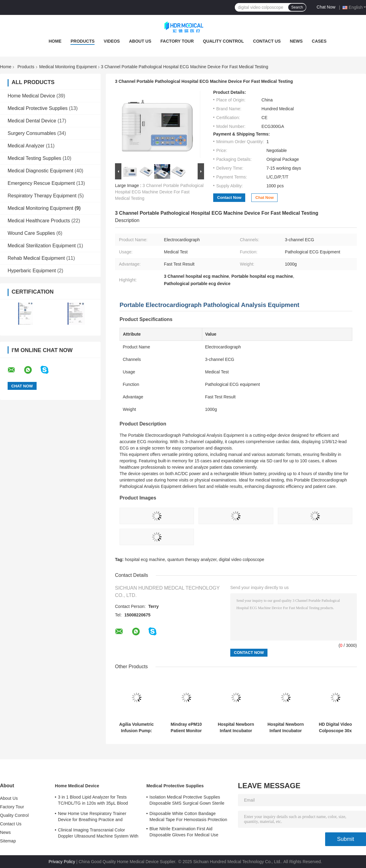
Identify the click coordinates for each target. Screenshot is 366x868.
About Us (140, 41)
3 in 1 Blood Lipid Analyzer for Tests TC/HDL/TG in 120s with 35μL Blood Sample (93, 801)
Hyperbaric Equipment (32, 271)
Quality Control (223, 41)
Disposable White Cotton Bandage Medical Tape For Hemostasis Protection (188, 817)
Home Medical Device (31, 96)
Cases (319, 41)
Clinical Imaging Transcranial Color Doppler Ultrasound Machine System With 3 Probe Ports (98, 834)
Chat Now (326, 7)
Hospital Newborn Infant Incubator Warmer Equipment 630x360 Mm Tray (236, 728)
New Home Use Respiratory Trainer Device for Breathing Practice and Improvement (92, 817)
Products (83, 41)
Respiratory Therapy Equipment (42, 196)
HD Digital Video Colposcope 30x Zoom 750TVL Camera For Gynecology (335, 728)
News (296, 41)
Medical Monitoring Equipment (68, 67)
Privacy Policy (62, 862)
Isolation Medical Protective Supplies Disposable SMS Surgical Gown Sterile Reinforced (187, 801)
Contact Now (229, 198)
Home (55, 41)
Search (297, 7)
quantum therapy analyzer (192, 559)
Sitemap (8, 841)
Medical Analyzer (26, 146)
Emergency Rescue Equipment (41, 183)
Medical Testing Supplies (34, 158)
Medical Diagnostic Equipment (40, 171)
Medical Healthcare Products (39, 221)
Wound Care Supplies (31, 233)
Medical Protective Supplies (38, 108)
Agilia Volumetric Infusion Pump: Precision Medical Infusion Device (136, 728)
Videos (112, 41)
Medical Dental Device (32, 121)
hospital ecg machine (145, 559)
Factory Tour (177, 41)
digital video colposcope (242, 559)
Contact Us (267, 41)
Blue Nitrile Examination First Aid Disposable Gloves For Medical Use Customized (184, 833)
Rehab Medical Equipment (36, 258)
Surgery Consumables (32, 133)
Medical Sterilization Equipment (42, 246)
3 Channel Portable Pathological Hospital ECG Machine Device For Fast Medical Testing (159, 192)
